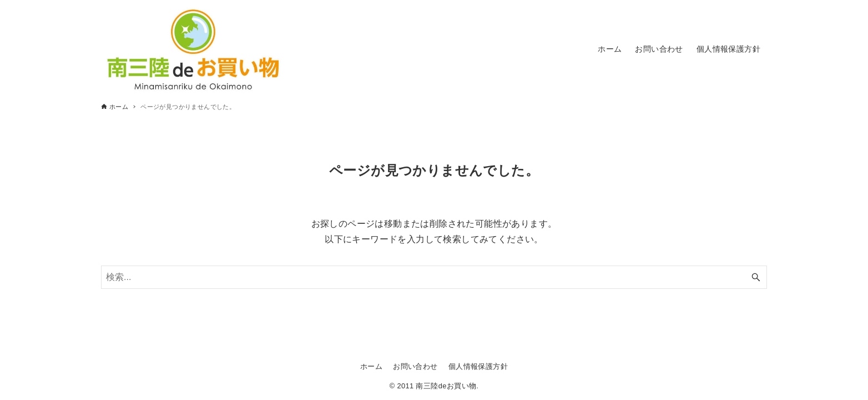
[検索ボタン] (756, 277)
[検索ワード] (434, 277)
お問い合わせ (415, 366)
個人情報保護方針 (478, 366)
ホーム (371, 366)
